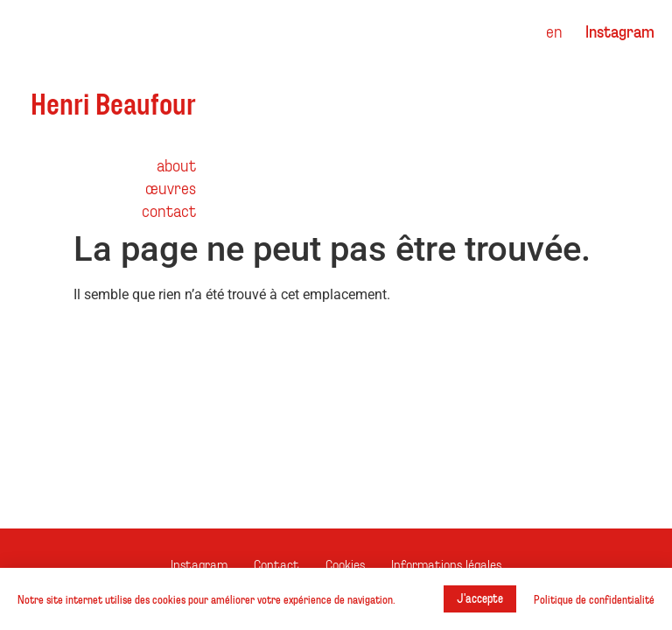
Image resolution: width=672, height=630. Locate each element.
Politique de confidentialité (594, 599)
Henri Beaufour (113, 103)
